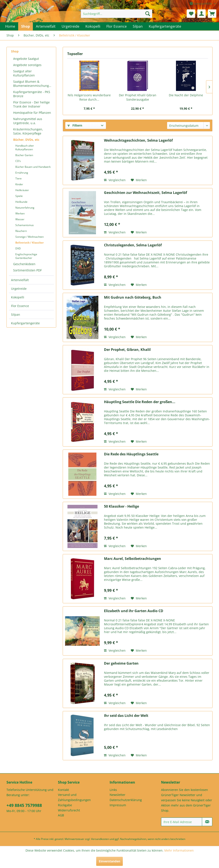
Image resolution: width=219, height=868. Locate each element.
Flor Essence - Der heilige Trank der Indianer (31, 104)
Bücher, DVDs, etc (26, 140)
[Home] (10, 26)
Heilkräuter (22, 190)
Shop (15, 51)
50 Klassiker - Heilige (121, 506)
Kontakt (63, 790)
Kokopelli (18, 297)
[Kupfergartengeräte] (165, 26)
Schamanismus (25, 225)
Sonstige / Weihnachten (30, 237)
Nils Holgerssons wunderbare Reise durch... (89, 97)
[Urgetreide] (70, 26)
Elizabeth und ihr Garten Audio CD (134, 611)
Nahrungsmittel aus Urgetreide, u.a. (28, 121)
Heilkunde (21, 202)
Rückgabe (65, 805)
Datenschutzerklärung (126, 800)
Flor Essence (20, 306)
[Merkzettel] (191, 14)
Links (113, 790)
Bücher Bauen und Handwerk (33, 167)
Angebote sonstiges (27, 65)
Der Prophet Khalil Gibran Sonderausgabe (138, 97)
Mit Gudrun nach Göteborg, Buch (133, 297)
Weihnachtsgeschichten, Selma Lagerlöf (138, 140)
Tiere (18, 178)
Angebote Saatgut (26, 59)
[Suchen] (148, 14)
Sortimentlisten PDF (27, 270)
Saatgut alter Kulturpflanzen (24, 73)
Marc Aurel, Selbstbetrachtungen (133, 559)
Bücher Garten (24, 155)
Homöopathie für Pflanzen (32, 113)
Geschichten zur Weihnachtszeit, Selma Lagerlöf (145, 193)
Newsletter (117, 795)
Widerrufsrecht (69, 810)
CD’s (18, 161)
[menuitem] (116, 14)
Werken (20, 213)
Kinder (19, 184)
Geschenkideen (24, 264)
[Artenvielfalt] (46, 26)
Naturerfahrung (25, 208)
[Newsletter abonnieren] (207, 822)
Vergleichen (115, 180)
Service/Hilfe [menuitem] (201, 4)
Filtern (75, 125)
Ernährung (22, 173)
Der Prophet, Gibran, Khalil (127, 350)
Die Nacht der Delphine (186, 95)
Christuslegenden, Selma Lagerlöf (133, 245)
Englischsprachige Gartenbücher (26, 256)
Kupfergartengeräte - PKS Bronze (32, 94)
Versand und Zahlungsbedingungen (74, 797)
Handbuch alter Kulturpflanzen (25, 147)
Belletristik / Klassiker (30, 243)
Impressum (118, 805)
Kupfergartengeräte (25, 323)
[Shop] (26, 26)
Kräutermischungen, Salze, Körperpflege (28, 131)
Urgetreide (19, 289)
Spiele (19, 196)
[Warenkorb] (212, 14)
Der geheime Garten (121, 663)
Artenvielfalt (20, 280)
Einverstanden (109, 861)
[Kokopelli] (93, 26)
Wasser (20, 219)
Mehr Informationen (179, 850)
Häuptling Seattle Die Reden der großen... (140, 402)
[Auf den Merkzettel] (139, 180)
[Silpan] (138, 26)
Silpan (16, 314)
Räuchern (21, 231)
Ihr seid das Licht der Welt (126, 716)
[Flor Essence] (117, 26)
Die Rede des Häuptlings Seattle (131, 454)
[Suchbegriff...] (116, 14)
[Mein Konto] (201, 14)
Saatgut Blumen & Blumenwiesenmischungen (33, 84)
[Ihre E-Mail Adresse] (182, 822)
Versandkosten (100, 839)
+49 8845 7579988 (24, 805)
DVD (18, 248)
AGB (61, 815)
